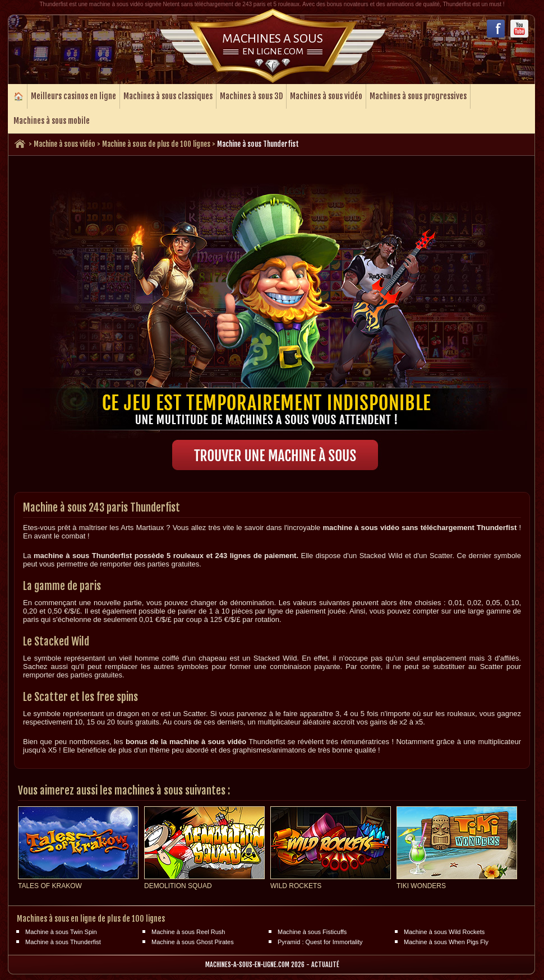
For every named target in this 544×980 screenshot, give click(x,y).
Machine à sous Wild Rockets (444, 932)
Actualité (325, 965)
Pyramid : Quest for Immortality (320, 942)
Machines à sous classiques (168, 96)
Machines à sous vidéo (326, 96)
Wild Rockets (296, 886)
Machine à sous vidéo (64, 144)
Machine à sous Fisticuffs (312, 932)
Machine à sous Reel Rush (188, 932)
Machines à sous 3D (251, 96)
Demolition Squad (178, 886)
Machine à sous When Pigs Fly (446, 942)
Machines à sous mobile (52, 121)
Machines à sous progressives (418, 96)
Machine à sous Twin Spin (61, 932)
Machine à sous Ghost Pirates (193, 942)
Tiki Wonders (421, 886)
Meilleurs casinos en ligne (73, 96)
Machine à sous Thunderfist (63, 942)
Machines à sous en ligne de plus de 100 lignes (91, 919)
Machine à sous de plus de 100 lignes (156, 144)
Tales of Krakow (50, 886)
